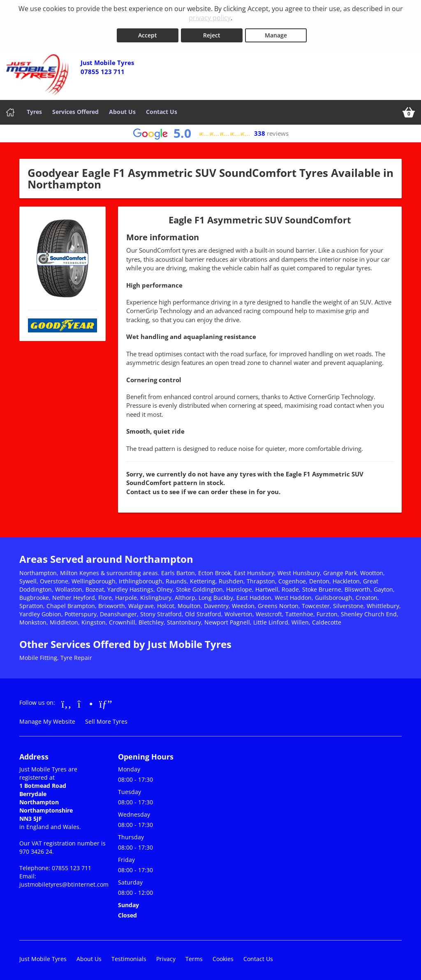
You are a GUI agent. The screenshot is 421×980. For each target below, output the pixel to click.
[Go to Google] (106, 702)
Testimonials (129, 957)
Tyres (34, 110)
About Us (122, 110)
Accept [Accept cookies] (148, 34)
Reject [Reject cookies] (212, 34)
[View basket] (409, 111)
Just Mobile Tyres (43, 957)
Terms (194, 957)
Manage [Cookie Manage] (276, 34)
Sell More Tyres (106, 720)
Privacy (166, 957)
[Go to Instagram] (85, 702)
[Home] (10, 111)
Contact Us (162, 110)
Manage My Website (47, 720)
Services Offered (75, 110)
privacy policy (210, 18)
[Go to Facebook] (66, 702)
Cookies (223, 957)
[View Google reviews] (211, 132)
